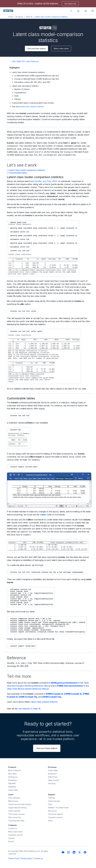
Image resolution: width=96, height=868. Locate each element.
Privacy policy (27, 858)
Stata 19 (29, 17)
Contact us (38, 858)
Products (19, 17)
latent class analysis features (32, 106)
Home (11, 17)
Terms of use (14, 858)
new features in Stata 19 (29, 709)
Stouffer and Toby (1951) (46, 181)
